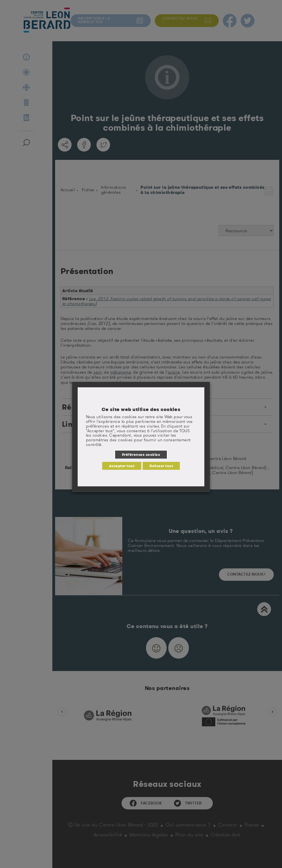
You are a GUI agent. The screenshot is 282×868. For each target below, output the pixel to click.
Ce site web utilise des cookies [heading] (141, 409)
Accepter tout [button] (122, 466)
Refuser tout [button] (161, 466)
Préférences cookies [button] (141, 454)
